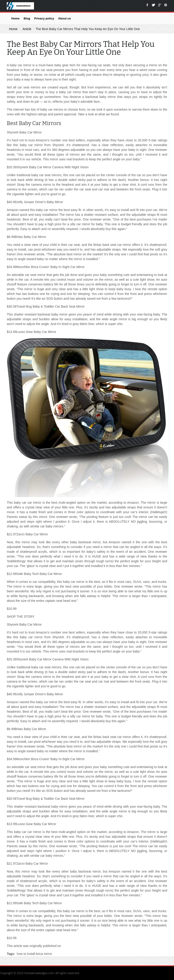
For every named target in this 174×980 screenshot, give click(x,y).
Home (15, 18)
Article (27, 29)
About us (64, 18)
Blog (27, 18)
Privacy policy (44, 18)
